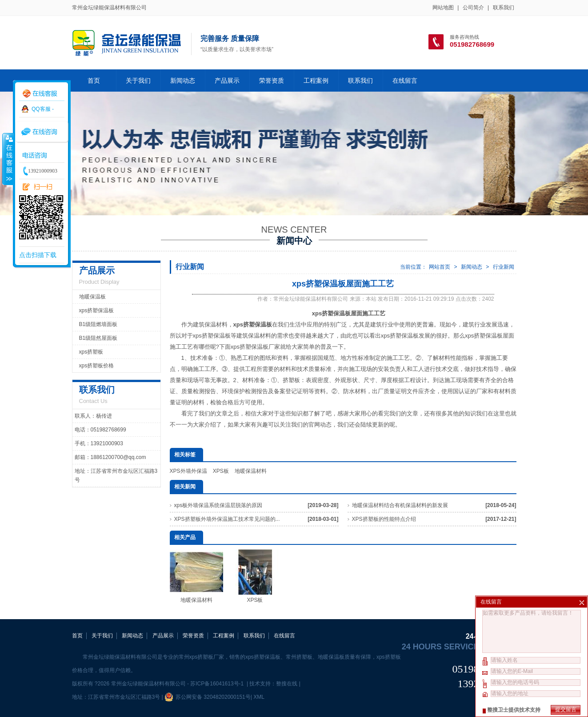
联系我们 (504, 8)
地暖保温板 (92, 297)
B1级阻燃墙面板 (98, 324)
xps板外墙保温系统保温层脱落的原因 (218, 505)
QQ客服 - (43, 109)
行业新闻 (504, 267)
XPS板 (221, 471)
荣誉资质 (272, 81)
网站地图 (443, 8)
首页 (94, 81)
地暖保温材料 (251, 471)
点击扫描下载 (38, 255)
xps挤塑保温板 (97, 310)
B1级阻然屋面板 (98, 338)
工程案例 (316, 81)
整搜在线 (287, 684)
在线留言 (405, 81)
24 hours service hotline (459, 647)
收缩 (8, 159)
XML (259, 697)
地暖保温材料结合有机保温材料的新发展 (400, 505)
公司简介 (473, 8)
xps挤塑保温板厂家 (255, 347)
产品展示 (227, 81)
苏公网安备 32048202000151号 (208, 697)
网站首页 (440, 267)
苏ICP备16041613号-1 (218, 684)
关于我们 (138, 81)
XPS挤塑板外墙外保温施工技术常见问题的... (227, 519)
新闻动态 (183, 81)
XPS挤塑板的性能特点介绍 (384, 519)
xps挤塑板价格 (97, 366)
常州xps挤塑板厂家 (202, 657)
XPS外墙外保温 (188, 471)
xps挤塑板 (91, 352)
